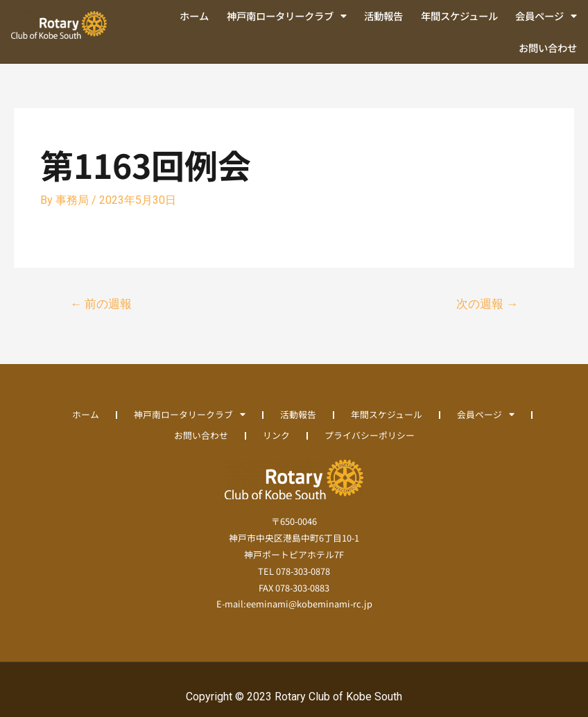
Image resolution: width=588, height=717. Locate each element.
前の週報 (101, 304)
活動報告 (383, 16)
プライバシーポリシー (370, 435)
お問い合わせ (548, 47)
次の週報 (487, 304)
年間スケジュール (459, 16)
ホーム (194, 16)
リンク (276, 435)
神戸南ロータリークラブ (287, 16)
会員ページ (546, 16)
